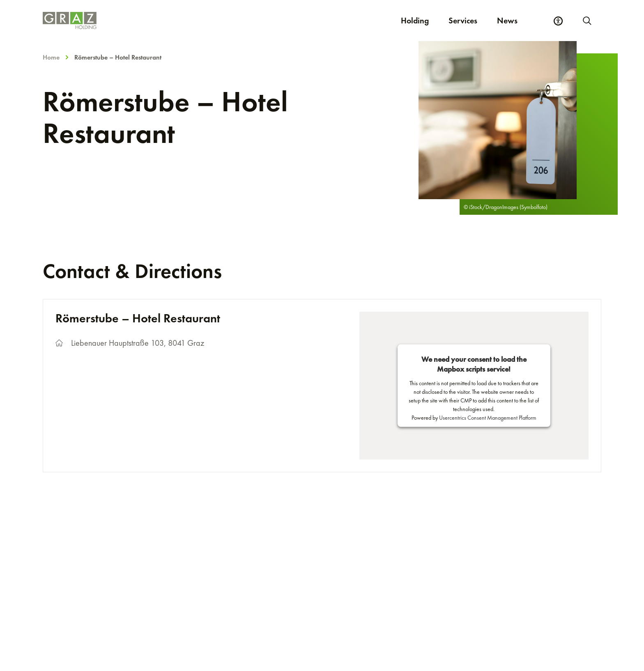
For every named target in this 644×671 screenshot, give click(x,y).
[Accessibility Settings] (558, 21)
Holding (415, 21)
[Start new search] (586, 21)
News (507, 21)
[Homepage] (184, 21)
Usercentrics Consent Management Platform (488, 418)
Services (463, 21)
